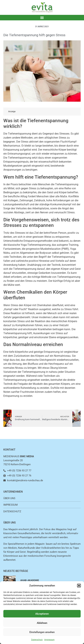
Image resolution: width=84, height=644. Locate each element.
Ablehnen (42, 623)
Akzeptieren (42, 614)
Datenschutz (37, 640)
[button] (79, 586)
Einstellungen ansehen (42, 632)
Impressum (49, 640)
